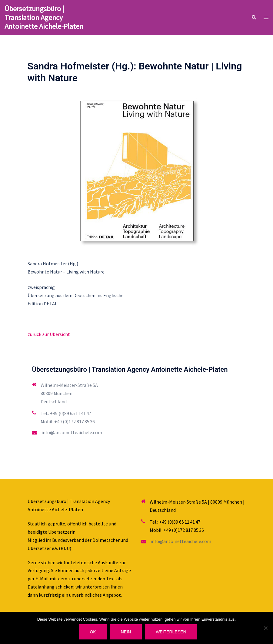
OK (93, 632)
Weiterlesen (171, 632)
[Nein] (265, 628)
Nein (126, 632)
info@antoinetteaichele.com (72, 432)
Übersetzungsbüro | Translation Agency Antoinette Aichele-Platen (44, 17)
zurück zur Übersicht (49, 334)
